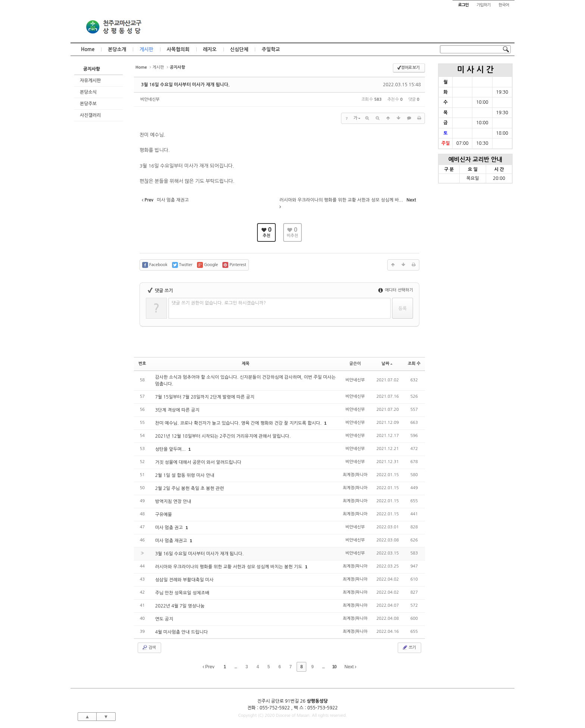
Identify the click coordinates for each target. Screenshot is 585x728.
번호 (142, 364)
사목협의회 (178, 49)
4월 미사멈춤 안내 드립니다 (182, 632)
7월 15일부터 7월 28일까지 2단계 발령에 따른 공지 (205, 397)
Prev (209, 667)
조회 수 (414, 364)
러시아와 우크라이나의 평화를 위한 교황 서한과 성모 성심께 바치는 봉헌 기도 (229, 567)
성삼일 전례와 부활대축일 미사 (184, 580)
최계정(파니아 (355, 475)
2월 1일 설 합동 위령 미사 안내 (185, 475)
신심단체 (239, 49)
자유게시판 (90, 81)
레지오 (210, 49)
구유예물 (164, 515)
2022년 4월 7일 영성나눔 (180, 606)
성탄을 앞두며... (171, 449)
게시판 (146, 49)
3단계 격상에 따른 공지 (177, 410)
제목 (246, 364)
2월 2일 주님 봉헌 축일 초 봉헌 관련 (190, 488)
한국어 (504, 5)
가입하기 (483, 5)
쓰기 (409, 647)
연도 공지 (164, 619)
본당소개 (117, 49)
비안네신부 (150, 99)
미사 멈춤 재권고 (172, 541)
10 (334, 667)
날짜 (387, 364)
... (236, 667)
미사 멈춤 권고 (170, 528)
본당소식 (88, 92)
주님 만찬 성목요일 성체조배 (182, 593)
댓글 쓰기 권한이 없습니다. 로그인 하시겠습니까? (219, 303)
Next (350, 667)
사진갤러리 (90, 115)
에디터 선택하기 (396, 290)
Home (88, 49)
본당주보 (88, 104)
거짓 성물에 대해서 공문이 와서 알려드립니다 (198, 462)
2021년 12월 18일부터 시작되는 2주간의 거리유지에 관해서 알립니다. (223, 436)
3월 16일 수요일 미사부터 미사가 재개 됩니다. (185, 85)
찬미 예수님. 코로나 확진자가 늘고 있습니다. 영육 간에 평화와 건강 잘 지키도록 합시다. (239, 423)
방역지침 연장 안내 (173, 502)
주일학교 (271, 49)
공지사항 (92, 69)
